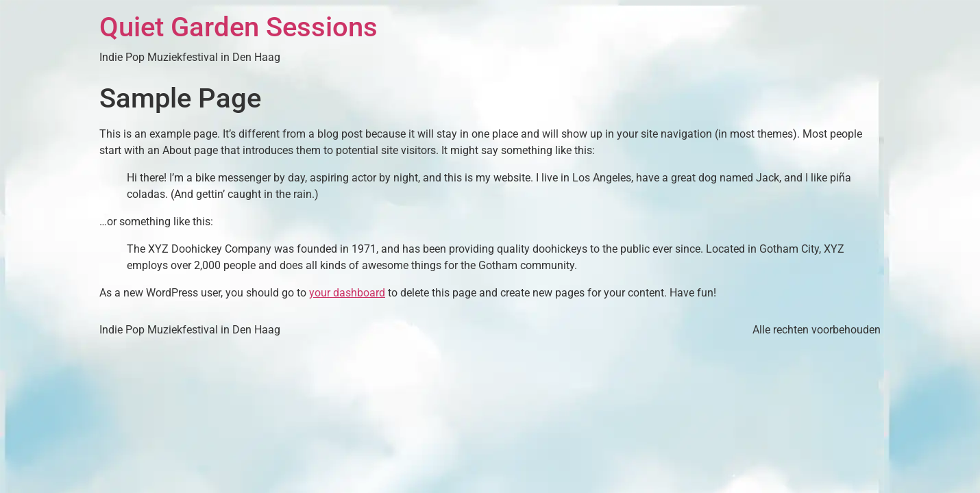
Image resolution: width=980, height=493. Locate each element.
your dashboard (347, 293)
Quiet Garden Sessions (238, 27)
